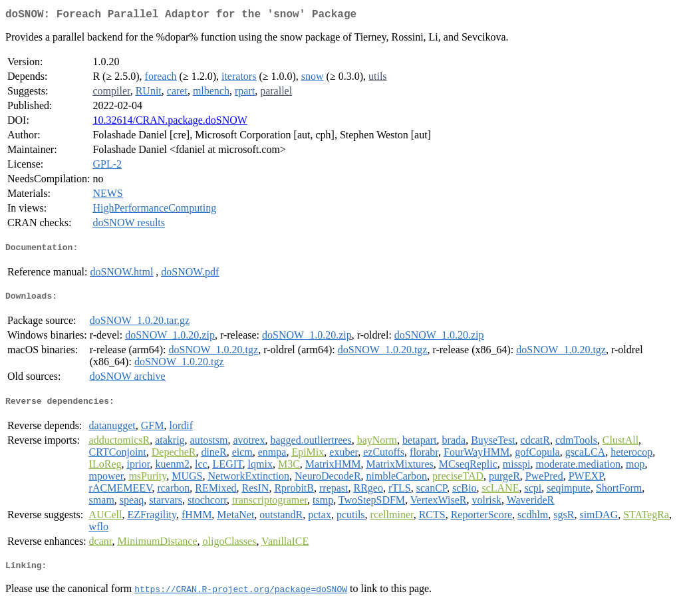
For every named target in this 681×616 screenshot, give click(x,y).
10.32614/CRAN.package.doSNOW (170, 123)
